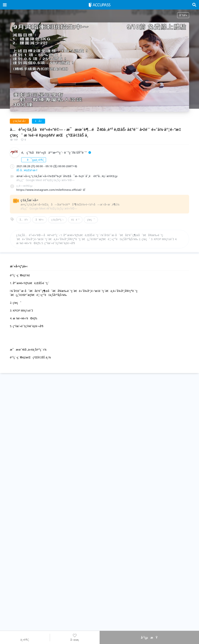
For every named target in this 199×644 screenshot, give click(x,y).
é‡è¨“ (75, 220)
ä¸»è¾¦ (25, 637)
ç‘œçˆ (91, 220)
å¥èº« (40, 220)
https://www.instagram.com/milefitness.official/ (51, 190)
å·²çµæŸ (149, 638)
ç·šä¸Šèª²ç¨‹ (57, 220)
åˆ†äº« (183, 15)
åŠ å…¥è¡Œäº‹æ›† (27, 170)
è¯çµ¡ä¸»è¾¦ (34, 160)
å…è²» (24, 220)
